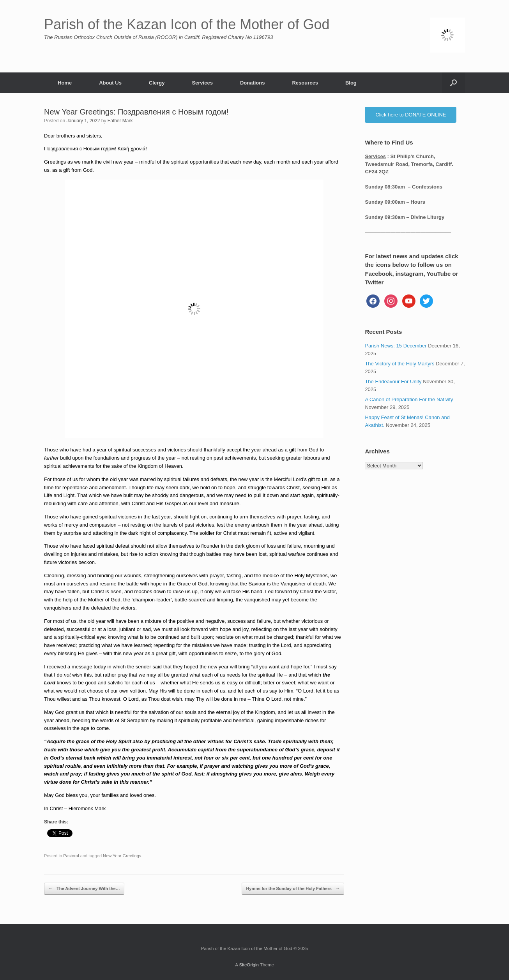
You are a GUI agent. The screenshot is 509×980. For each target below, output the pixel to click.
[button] (453, 83)
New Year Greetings (122, 856)
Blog (351, 83)
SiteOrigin (249, 965)
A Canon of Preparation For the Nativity (409, 399)
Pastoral (71, 856)
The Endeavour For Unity (393, 382)
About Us (110, 83)
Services (202, 83)
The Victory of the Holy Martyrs (399, 364)
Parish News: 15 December (396, 346)
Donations (253, 83)
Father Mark (120, 121)
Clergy (157, 83)
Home (65, 83)
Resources (305, 83)
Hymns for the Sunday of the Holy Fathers (293, 889)
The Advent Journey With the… (84, 889)
